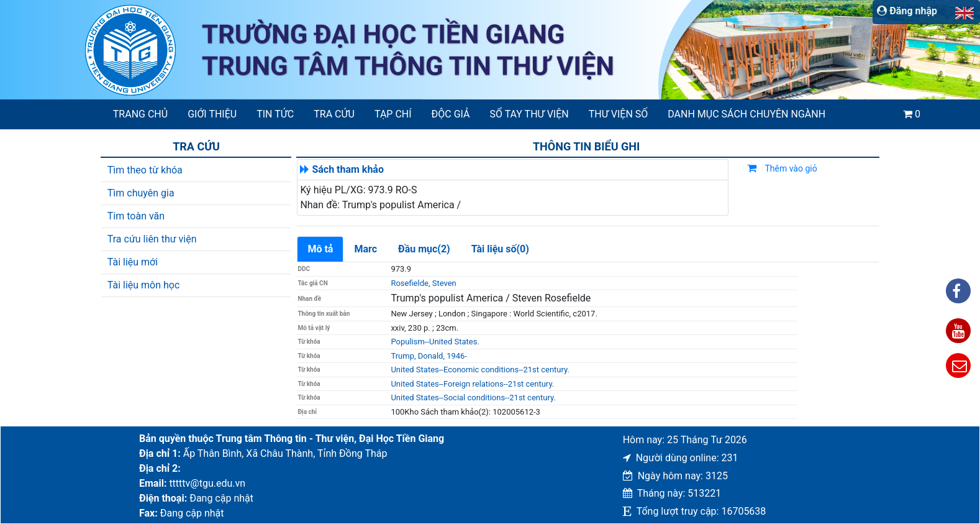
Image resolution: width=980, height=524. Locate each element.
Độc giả (451, 114)
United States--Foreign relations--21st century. (472, 384)
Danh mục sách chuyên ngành (746, 114)
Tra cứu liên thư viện (152, 239)
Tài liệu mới (133, 262)
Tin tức (275, 114)
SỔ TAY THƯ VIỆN (529, 114)
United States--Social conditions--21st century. (473, 398)
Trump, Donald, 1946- (429, 356)
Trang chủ (140, 114)
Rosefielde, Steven (423, 283)
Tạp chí (393, 114)
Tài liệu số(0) (500, 249)
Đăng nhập (907, 11)
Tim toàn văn (136, 216)
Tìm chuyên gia (141, 193)
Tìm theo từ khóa (145, 170)
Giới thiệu (212, 114)
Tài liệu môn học (144, 285)
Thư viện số (619, 114)
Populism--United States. (435, 342)
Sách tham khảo (348, 169)
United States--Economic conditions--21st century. (480, 370)
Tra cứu (334, 114)
